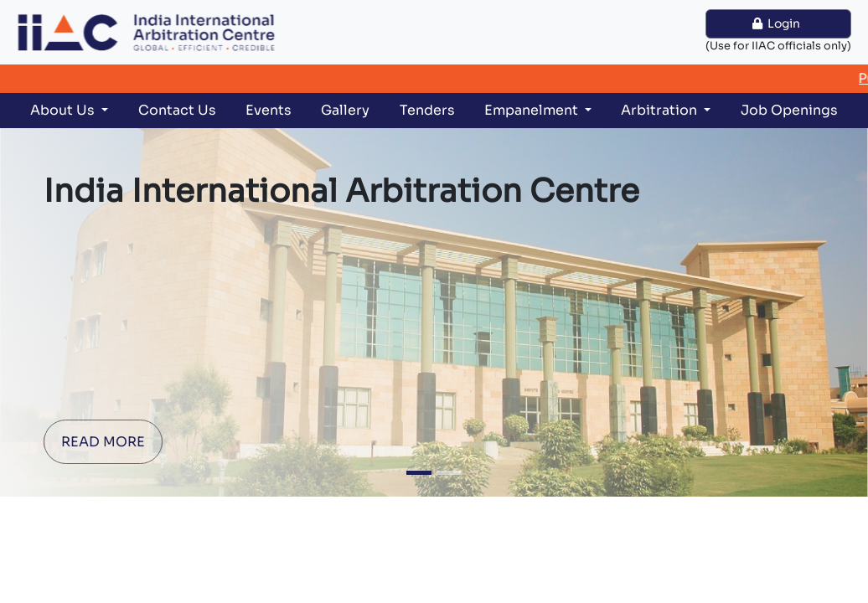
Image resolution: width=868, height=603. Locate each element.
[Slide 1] (419, 473)
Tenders (427, 110)
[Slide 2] (449, 473)
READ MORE (103, 442)
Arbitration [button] (661, 110)
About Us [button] (64, 110)
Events (269, 110)
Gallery (345, 110)
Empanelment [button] (533, 110)
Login (779, 23)
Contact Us (177, 110)
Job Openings (789, 110)
